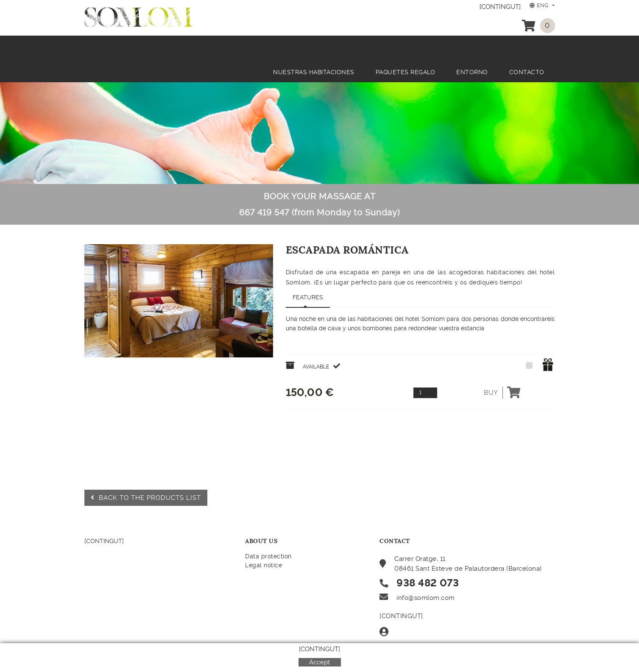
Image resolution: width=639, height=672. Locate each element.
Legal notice (264, 565)
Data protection (268, 556)
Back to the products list (146, 498)
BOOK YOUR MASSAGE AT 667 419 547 (319, 204)
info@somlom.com (426, 598)
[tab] (308, 298)
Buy (502, 393)
